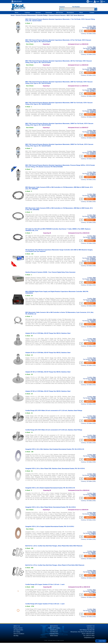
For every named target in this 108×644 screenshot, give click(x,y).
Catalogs (27, 13)
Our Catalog (17, 632)
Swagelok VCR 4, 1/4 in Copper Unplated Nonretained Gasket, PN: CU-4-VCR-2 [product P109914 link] (50, 526)
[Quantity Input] (81, 31)
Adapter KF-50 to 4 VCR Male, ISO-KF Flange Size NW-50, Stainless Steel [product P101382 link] (48, 391)
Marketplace (70, 13)
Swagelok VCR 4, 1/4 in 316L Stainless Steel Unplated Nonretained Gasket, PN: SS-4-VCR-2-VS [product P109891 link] (55, 449)
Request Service (18, 628)
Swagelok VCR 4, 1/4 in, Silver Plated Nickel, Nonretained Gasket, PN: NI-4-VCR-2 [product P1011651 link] (51, 507)
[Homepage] (18, 7)
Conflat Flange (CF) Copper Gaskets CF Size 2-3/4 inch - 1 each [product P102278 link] (45, 604)
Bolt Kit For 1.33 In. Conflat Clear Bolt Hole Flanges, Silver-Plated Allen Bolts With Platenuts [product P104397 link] (54, 546)
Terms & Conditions (19, 634)
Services (38, 13)
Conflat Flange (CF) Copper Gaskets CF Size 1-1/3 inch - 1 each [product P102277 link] (45, 584)
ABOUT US (17, 626)
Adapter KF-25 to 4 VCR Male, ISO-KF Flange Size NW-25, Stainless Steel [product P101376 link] (48, 353)
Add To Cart (90, 31)
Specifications (54, 630)
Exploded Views (54, 634)
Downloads (49, 13)
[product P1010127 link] (18, 252)
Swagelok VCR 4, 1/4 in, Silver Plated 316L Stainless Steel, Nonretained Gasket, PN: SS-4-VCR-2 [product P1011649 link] (55, 469)
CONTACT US (91, 626)
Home (17, 13)
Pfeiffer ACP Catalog (54, 628)
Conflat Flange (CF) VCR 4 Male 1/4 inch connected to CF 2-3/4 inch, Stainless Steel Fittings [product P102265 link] (54, 430)
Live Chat (102, 641)
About (81, 13)
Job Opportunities (18, 630)
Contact (92, 13)
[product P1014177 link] (18, 168)
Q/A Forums (60, 13)
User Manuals (54, 632)
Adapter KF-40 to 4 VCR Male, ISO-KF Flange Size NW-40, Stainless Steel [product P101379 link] (48, 372)
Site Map (16, 636)
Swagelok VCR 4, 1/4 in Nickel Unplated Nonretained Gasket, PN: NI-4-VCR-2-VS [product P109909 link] (50, 488)
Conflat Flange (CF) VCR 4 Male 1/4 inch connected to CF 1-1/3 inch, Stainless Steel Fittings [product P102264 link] (54, 411)
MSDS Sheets (54, 636)
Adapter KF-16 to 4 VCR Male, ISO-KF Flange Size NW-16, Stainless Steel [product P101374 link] (48, 333)
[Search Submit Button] (96, 9)
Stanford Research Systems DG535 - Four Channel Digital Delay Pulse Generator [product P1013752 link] (50, 272)
